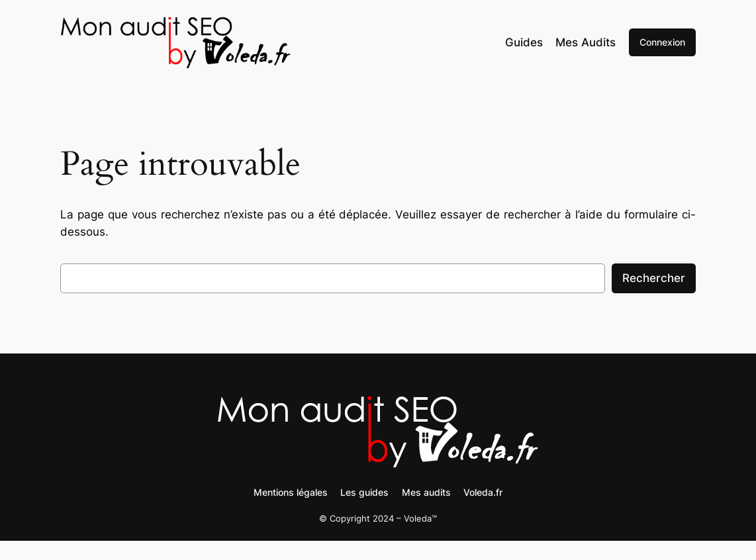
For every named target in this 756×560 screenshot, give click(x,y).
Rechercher (654, 278)
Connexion (662, 42)
